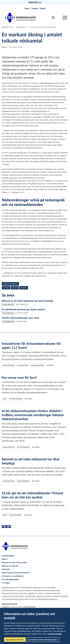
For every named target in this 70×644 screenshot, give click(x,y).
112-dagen (6, 583)
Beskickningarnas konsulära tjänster (16, 573)
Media (5, 559)
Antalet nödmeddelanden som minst (20, 318)
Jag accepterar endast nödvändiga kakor (43, 640)
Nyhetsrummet (20, 27)
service (15, 288)
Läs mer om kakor (55, 634)
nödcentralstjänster (10, 284)
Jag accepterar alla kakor (15, 640)
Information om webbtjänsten (13, 576)
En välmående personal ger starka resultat (23, 309)
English (43, 8)
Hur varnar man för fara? (19, 377)
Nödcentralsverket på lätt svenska (14, 562)
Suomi (27, 8)
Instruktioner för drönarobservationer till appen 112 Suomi (31, 346)
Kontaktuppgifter (8, 556)
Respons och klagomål (10, 566)
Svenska (35, 8)
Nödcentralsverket (7, 27)
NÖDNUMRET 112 (35, 2)
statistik (24, 288)
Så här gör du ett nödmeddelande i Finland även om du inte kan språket (32, 495)
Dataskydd (6, 569)
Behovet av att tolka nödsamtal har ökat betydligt (27, 301)
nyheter (6, 288)
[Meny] (65, 18)
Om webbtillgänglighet (10, 579)
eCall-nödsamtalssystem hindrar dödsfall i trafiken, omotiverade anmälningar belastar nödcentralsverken (33, 415)
